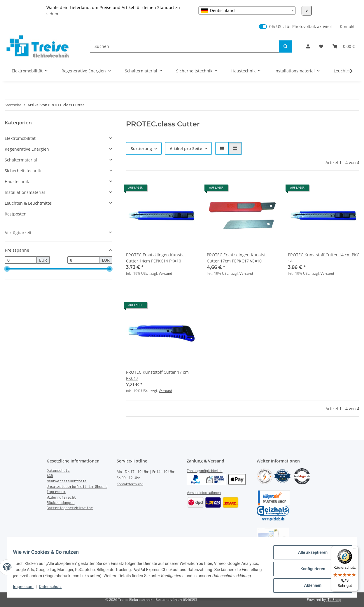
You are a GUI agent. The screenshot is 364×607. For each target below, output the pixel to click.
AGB (50, 476)
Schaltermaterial (21, 160)
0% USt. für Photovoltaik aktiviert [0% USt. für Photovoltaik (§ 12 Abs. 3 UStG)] (301, 26)
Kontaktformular (130, 484)
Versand (165, 273)
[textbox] (247, 11)
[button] (308, 46)
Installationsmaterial (25, 192)
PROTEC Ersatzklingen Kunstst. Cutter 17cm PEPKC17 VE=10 (237, 258)
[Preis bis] (83, 260)
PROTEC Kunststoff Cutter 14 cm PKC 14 (324, 258)
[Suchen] (184, 46)
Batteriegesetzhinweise (70, 508)
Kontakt (347, 26)
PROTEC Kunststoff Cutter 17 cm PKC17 (157, 375)
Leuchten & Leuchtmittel (29, 203)
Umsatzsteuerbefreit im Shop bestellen (85, 487)
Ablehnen (309, 584)
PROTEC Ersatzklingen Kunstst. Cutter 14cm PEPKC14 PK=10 (156, 258)
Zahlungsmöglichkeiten (205, 471)
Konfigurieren (309, 569)
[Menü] (355, 549)
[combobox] (247, 11)
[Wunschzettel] (321, 46)
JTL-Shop (334, 600)
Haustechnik (17, 181)
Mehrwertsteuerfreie (67, 481)
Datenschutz (54, 589)
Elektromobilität (20, 138)
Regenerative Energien (27, 149)
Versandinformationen (204, 493)
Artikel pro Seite (186, 148)
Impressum (27, 589)
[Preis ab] (21, 260)
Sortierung (141, 148)
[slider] (7, 269)
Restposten (16, 214)
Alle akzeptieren (309, 554)
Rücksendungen (61, 503)
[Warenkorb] (344, 46)
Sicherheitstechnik (23, 171)
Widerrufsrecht (61, 498)
